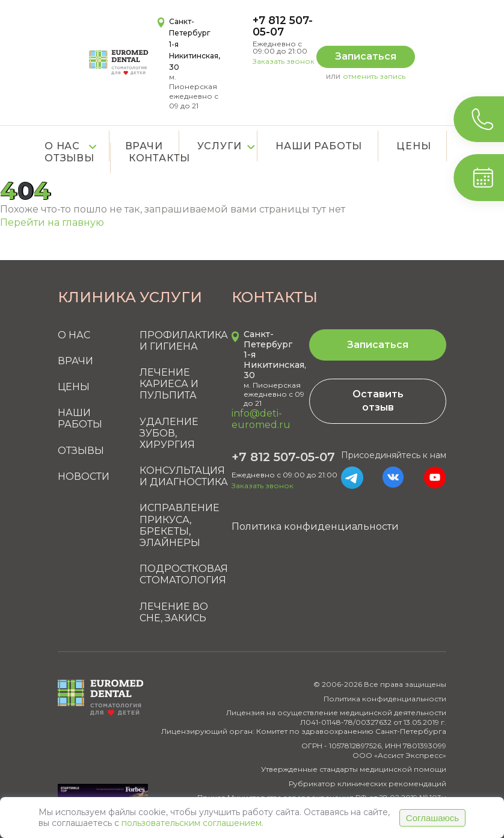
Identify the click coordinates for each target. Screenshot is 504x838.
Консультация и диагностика (184, 476)
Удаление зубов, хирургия (169, 433)
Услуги (220, 146)
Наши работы (319, 146)
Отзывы (81, 451)
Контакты (159, 158)
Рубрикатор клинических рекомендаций (367, 784)
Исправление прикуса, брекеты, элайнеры (180, 525)
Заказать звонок (284, 61)
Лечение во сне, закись (174, 612)
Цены (413, 146)
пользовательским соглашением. (192, 823)
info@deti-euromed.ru (261, 419)
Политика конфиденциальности (315, 526)
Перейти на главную (52, 222)
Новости (84, 476)
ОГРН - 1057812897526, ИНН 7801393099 (374, 746)
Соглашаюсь (432, 818)
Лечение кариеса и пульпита (169, 384)
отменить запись (374, 76)
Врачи (75, 361)
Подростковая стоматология (184, 574)
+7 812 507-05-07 (283, 26)
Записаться (366, 56)
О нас (62, 146)
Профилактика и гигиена (184, 341)
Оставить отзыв (378, 401)
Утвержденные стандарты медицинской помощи (354, 769)
